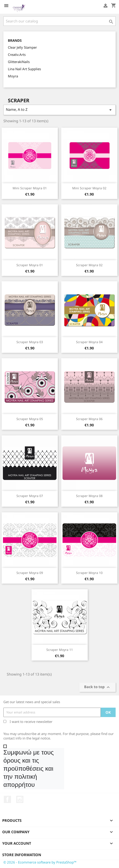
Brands (15, 40)
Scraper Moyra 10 (89, 573)
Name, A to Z (59, 110)
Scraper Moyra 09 (30, 573)
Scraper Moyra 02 (89, 265)
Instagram (20, 799)
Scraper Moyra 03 (30, 342)
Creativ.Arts (17, 55)
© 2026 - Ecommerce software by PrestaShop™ (40, 862)
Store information (22, 855)
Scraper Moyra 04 (89, 342)
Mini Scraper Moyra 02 (89, 188)
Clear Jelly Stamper (22, 47)
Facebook (7, 799)
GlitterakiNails (19, 62)
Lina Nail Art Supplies (24, 69)
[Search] (59, 21)
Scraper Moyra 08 (89, 496)
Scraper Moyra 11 (60, 650)
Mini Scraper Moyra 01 (30, 188)
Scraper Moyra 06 (89, 419)
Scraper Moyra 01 (30, 265)
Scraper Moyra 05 (30, 419)
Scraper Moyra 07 (30, 496)
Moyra (13, 76)
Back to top (98, 687)
